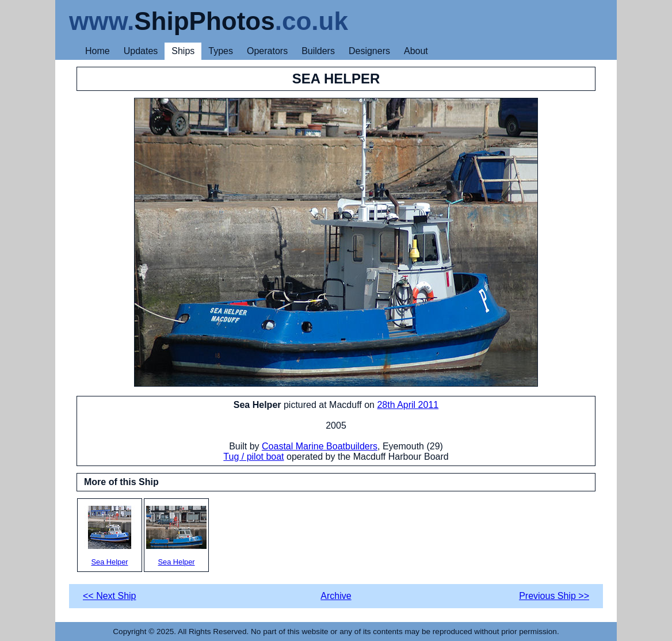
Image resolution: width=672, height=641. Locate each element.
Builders (318, 51)
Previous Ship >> (554, 596)
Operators (267, 51)
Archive (336, 596)
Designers (369, 51)
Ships (183, 51)
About (416, 51)
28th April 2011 (408, 405)
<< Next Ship (110, 596)
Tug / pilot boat (253, 457)
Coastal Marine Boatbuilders (320, 446)
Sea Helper (110, 536)
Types (221, 51)
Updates (141, 51)
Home (98, 51)
